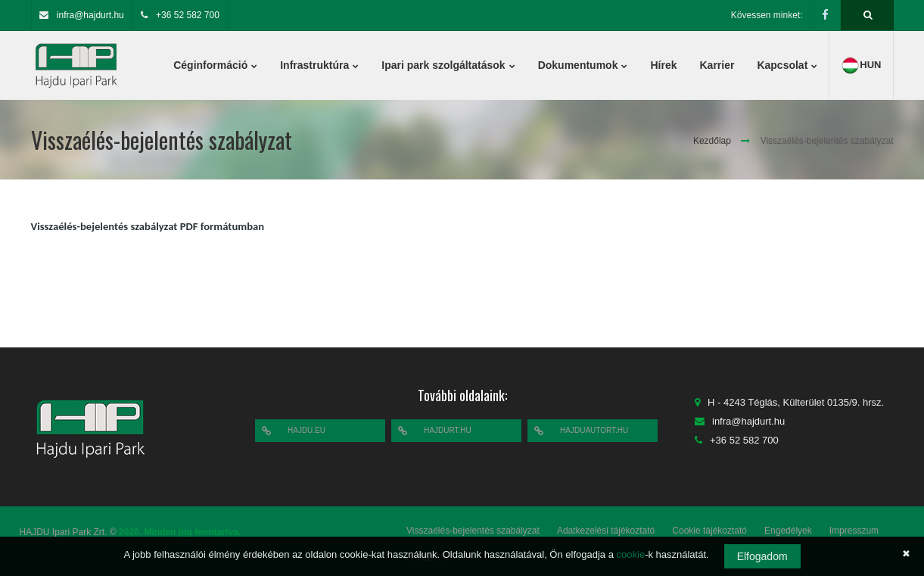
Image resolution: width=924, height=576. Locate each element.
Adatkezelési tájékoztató (606, 531)
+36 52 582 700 (188, 15)
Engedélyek (788, 531)
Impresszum (854, 531)
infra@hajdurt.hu (90, 15)
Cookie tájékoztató (709, 531)
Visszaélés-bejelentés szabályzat (473, 531)
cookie (631, 554)
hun (861, 65)
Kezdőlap (712, 141)
